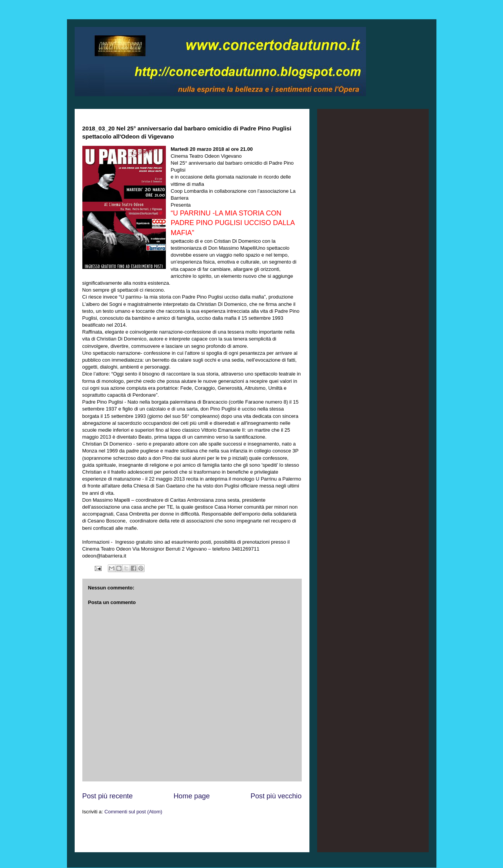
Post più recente (108, 796)
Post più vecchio (276, 796)
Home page (192, 796)
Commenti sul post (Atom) (133, 812)
